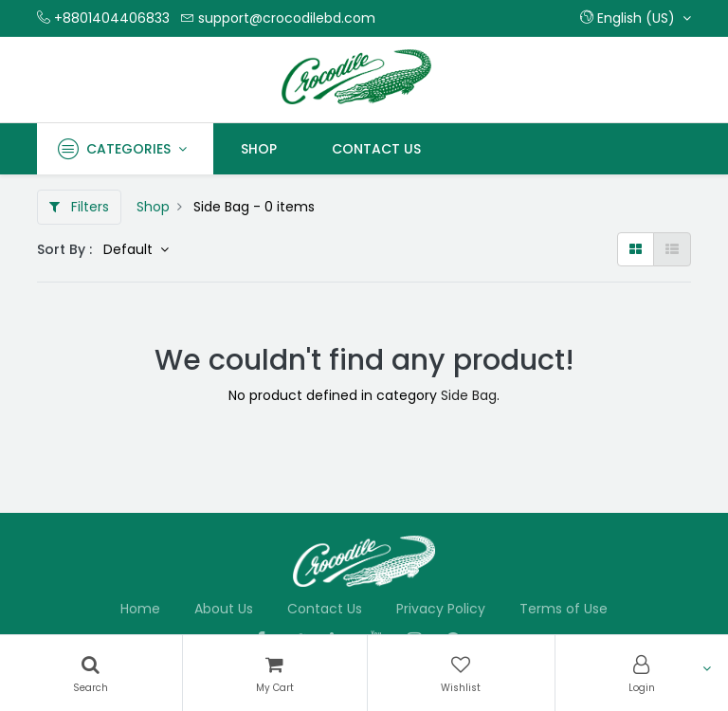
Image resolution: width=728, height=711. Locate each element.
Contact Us (325, 609)
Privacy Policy (441, 609)
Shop (153, 207)
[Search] (91, 673)
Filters (79, 207)
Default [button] (130, 249)
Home (140, 609)
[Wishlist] (461, 673)
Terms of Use (564, 609)
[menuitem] (259, 149)
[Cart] (275, 673)
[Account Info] (642, 673)
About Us (224, 609)
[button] (636, 18)
